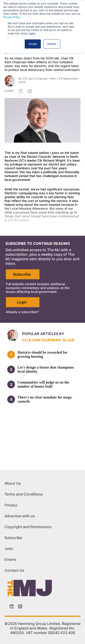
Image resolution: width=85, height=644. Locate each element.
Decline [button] (52, 44)
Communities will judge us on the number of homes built (43, 384)
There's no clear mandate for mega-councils (45, 399)
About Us (13, 483)
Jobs (9, 549)
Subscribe (22, 274)
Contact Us (14, 570)
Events (11, 559)
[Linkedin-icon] (12, 606)
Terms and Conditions (24, 494)
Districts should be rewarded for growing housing (42, 354)
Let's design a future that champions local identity (46, 369)
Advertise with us (20, 516)
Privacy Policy (12, 17)
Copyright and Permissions (28, 527)
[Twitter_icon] (20, 606)
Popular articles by (43, 334)
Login (22, 302)
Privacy (11, 505)
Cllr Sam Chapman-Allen (40, 78)
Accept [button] (33, 44)
